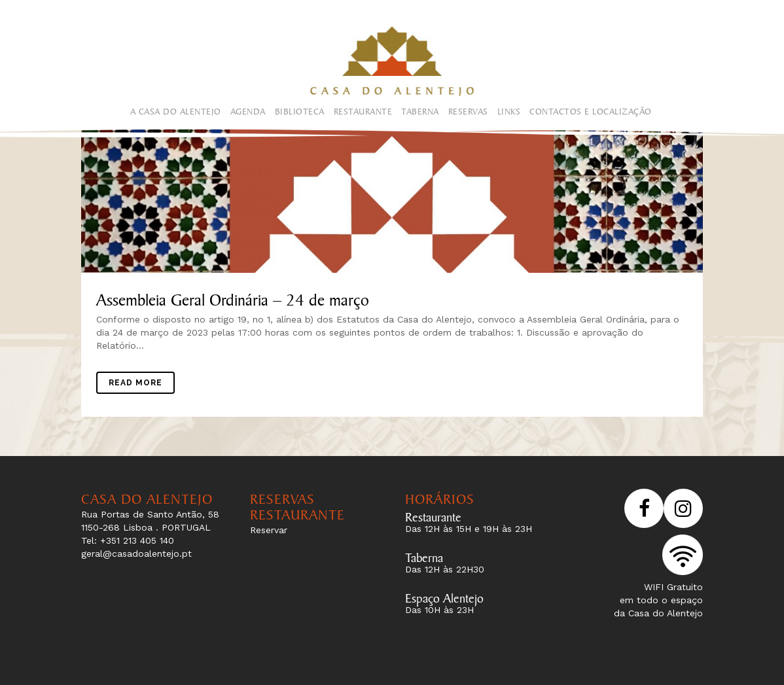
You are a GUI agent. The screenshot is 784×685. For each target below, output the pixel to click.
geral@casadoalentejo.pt (136, 553)
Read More (135, 383)
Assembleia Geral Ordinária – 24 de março (233, 297)
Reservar (269, 530)
